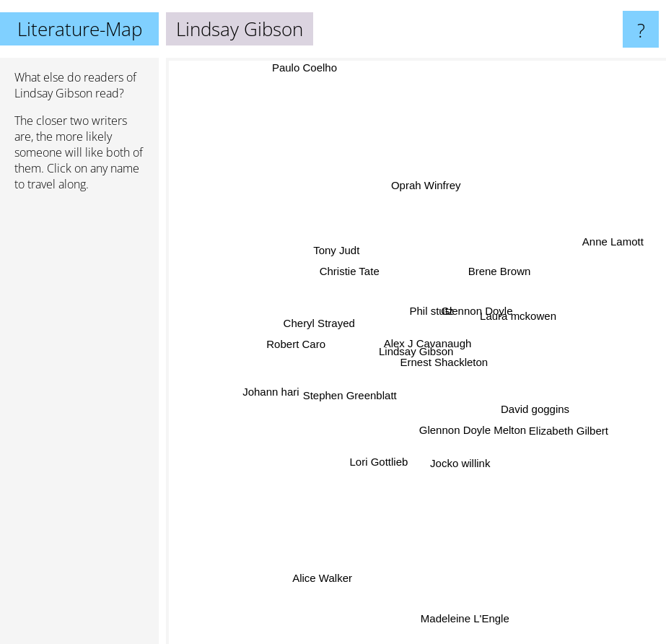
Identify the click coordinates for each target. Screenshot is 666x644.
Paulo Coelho (308, 68)
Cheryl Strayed (314, 326)
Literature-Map (80, 29)
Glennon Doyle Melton (469, 441)
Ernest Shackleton (445, 362)
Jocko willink (458, 458)
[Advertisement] (79, 424)
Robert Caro (308, 345)
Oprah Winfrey (417, 182)
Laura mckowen (523, 315)
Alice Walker (324, 563)
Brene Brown (499, 275)
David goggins (527, 406)
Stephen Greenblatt (355, 395)
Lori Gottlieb (376, 462)
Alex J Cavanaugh (427, 345)
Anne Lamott (613, 236)
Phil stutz (430, 315)
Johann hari (261, 397)
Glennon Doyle (477, 307)
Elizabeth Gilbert (569, 435)
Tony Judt (344, 258)
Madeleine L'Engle (461, 608)
